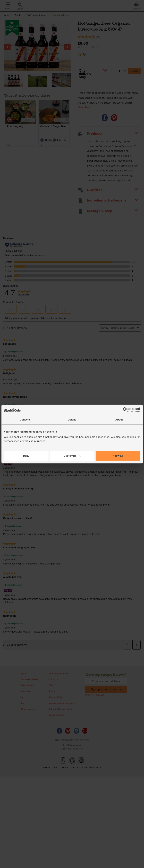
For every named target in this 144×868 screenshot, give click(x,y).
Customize (72, 456)
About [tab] (119, 419)
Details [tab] (72, 419)
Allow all (118, 456)
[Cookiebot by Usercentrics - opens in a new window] (125, 410)
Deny (26, 456)
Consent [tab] (25, 419)
